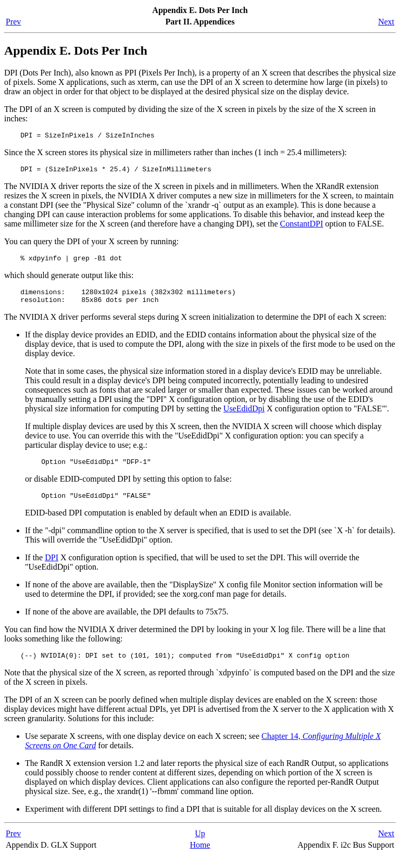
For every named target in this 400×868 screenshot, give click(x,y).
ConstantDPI (302, 227)
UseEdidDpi (244, 416)
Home (200, 857)
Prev (13, 22)
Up (200, 846)
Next (386, 22)
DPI (52, 568)
